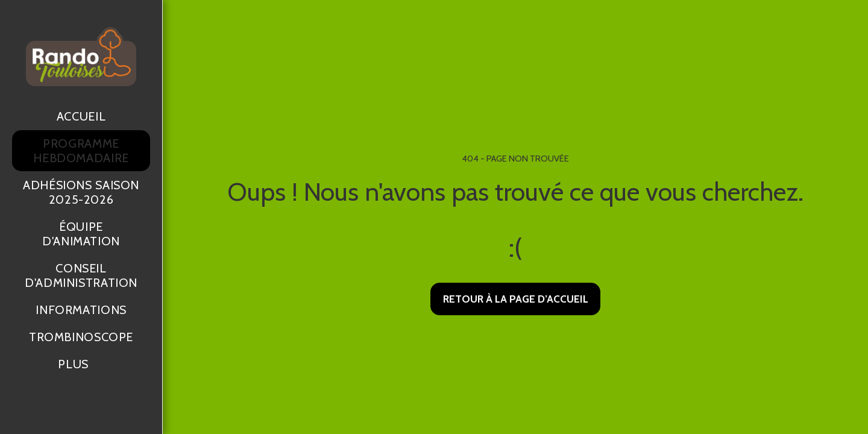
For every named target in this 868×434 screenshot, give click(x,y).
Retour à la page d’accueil (516, 299)
